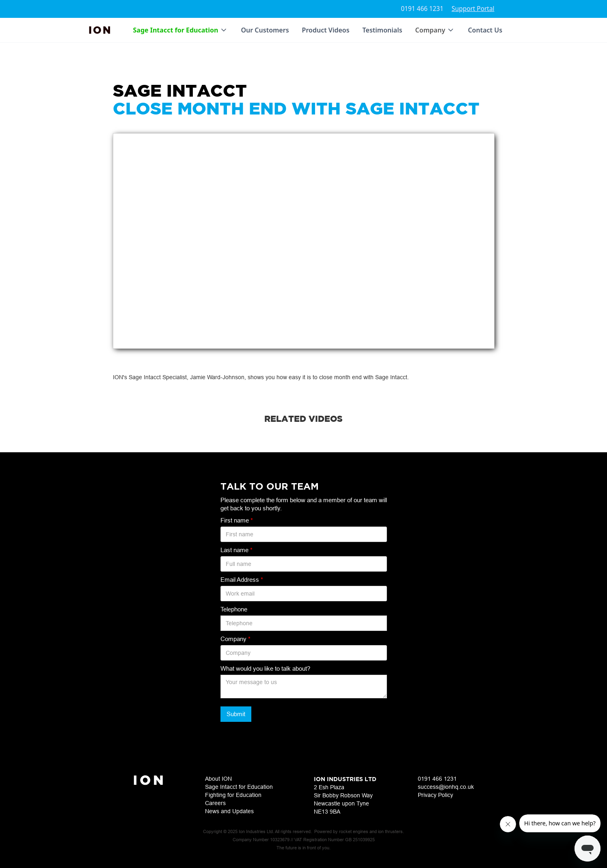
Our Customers (265, 30)
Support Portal (473, 9)
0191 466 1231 (422, 9)
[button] (181, 30)
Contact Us (485, 30)
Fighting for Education (233, 795)
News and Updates (229, 811)
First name (237, 520)
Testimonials (382, 30)
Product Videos (326, 30)
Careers (215, 803)
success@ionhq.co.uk (446, 787)
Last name (237, 550)
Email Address (242, 580)
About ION (218, 779)
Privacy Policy (435, 795)
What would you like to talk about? (265, 668)
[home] (100, 30)
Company (235, 639)
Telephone (234, 609)
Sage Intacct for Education (239, 787)
